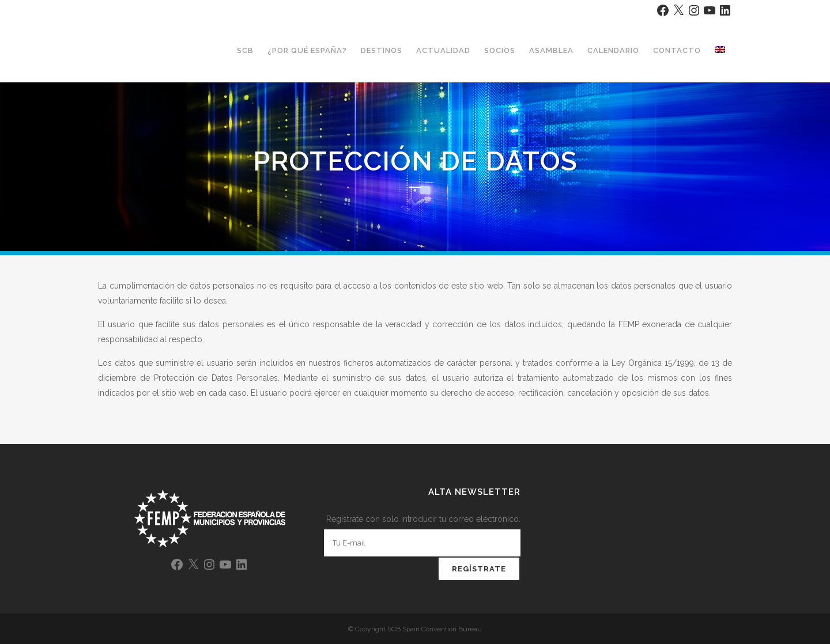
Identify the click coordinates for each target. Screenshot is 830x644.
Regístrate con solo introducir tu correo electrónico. (423, 519)
